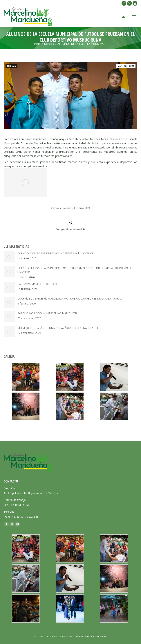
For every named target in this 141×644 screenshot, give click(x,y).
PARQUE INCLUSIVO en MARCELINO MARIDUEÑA (47, 313)
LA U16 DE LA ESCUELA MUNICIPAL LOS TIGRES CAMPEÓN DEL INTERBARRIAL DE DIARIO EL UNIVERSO (75, 270)
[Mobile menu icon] (134, 17)
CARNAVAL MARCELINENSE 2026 (37, 284)
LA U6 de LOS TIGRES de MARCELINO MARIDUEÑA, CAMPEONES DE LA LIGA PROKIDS (70, 299)
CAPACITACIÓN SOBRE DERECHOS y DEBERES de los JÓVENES (55, 253)
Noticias (11, 66)
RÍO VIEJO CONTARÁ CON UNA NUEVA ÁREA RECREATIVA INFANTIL (58, 328)
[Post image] (9, 257)
